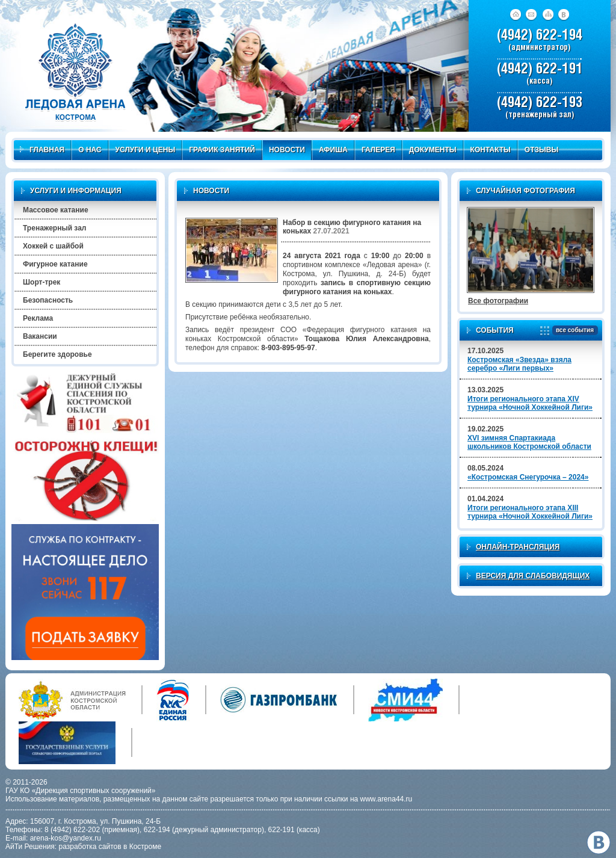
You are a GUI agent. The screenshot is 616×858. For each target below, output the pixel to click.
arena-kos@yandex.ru (66, 838)
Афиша (333, 150)
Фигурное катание (55, 264)
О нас (90, 150)
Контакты (491, 150)
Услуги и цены (146, 150)
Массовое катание (56, 210)
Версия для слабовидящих (533, 576)
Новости (287, 150)
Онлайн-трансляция (518, 547)
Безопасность (48, 300)
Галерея (378, 150)
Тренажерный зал (54, 228)
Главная (42, 150)
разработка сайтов (90, 847)
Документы (433, 150)
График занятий (222, 150)
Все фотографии (498, 301)
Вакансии (40, 336)
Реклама (38, 318)
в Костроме (142, 847)
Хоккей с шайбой (53, 246)
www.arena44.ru (387, 799)
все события (573, 331)
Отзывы (541, 150)
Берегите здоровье (57, 354)
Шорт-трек (42, 282)
